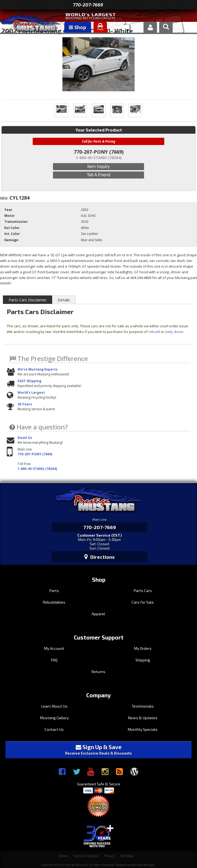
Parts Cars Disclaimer (28, 300)
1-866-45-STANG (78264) (37, 469)
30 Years (25, 404)
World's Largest (31, 393)
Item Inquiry (99, 166)
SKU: (5, 198)
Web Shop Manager (143, 865)
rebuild (154, 332)
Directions (99, 557)
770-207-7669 (88, 5)
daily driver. (175, 332)
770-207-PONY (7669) (35, 454)
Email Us (25, 438)
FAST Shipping (29, 381)
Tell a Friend (98, 175)
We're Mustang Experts (38, 369)
